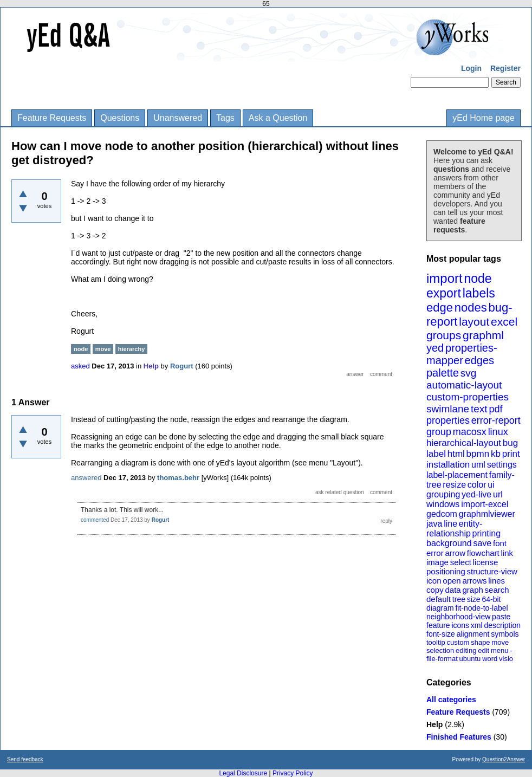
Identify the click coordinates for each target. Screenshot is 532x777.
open (452, 581)
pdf (495, 409)
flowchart (483, 553)
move (500, 642)
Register (505, 68)
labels (479, 293)
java (434, 524)
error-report (496, 420)
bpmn (478, 454)
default (439, 599)
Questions (120, 118)
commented (95, 520)
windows (443, 504)
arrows (474, 581)
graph (472, 590)
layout (474, 322)
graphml (483, 335)
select (461, 562)
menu (500, 650)
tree (459, 599)
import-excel (485, 504)
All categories (451, 700)
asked (80, 366)
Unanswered (178, 118)
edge (440, 307)
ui (491, 485)
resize (454, 485)
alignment (473, 634)
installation (448, 465)
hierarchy (132, 349)
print (511, 454)
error (435, 553)
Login (471, 68)
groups (444, 335)
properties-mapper (462, 354)
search (497, 590)
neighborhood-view (458, 617)
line (450, 524)
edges (480, 360)
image (437, 562)
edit (484, 650)
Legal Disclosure (243, 773)
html (456, 454)
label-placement (457, 475)
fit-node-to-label (481, 608)
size (474, 599)
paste (501, 617)
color (477, 485)
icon (434, 581)
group (439, 432)
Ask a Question (278, 118)
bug (510, 443)
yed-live (476, 494)
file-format (442, 659)
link (507, 553)
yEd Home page (484, 118)
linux (498, 432)
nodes (471, 307)
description (502, 625)
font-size (441, 634)
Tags (225, 118)
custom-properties (468, 397)
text (479, 409)
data (453, 590)
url (498, 494)
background (449, 543)
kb (496, 454)
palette (443, 373)
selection (440, 650)
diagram (440, 608)
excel (504, 322)
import (445, 278)
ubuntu (470, 659)
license (486, 562)
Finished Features (459, 737)
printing (486, 533)
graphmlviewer (487, 514)
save (482, 543)
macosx (470, 432)
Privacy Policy (293, 773)
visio (506, 659)
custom (458, 642)
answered (86, 478)
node (478, 279)
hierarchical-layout (464, 443)
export (444, 293)
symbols (505, 634)
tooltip (436, 642)
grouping (443, 494)
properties (448, 420)
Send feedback (25, 759)
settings (502, 465)
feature (438, 625)
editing (466, 650)
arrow (455, 553)
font (500, 543)
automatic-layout (464, 385)
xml (477, 625)
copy (435, 590)
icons (460, 625)
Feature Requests (52, 118)
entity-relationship (454, 529)
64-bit (491, 599)
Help (434, 724)
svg (469, 373)
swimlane (448, 409)
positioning (446, 571)
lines (497, 581)
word (490, 659)
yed (435, 348)
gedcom (442, 514)
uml (478, 465)
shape (480, 642)
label (436, 454)
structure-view (492, 571)
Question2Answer (504, 759)
